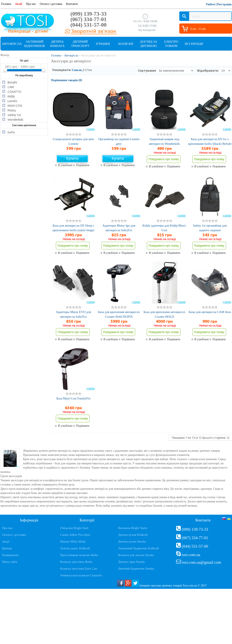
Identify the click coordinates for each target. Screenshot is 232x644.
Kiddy (11, 96)
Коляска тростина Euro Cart (79, 569)
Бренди (7, 548)
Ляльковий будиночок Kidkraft (139, 548)
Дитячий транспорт (80, 44)
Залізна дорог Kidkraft (75, 548)
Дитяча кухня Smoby (132, 541)
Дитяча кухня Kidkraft (133, 535)
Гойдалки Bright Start (74, 528)
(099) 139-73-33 (88, 14)
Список (77, 70)
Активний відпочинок (35, 44)
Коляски (126, 44)
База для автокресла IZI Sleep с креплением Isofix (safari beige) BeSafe (73, 230)
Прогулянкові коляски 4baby (79, 555)
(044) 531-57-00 (88, 25)
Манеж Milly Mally (73, 541)
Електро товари (171, 44)
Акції (19, 4)
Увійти (210, 4)
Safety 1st (14, 115)
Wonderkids (16, 119)
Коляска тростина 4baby (76, 562)
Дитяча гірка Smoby (132, 562)
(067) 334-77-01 (88, 19)
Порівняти (83, 165)
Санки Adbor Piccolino (75, 535)
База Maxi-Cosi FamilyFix (73, 398)
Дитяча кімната (57, 44)
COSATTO (14, 91)
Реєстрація (224, 4)
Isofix (11, 132)
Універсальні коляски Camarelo (81, 575)
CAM (11, 87)
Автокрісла (12, 44)
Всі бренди (194, 44)
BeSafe (12, 82)
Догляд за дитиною (148, 44)
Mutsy (12, 110)
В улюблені (65, 165)
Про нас (31, 4)
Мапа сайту (10, 562)
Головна (6, 4)
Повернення (10, 555)
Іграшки (103, 44)
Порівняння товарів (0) (67, 80)
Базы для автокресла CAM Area (210, 312)
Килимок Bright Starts (133, 528)
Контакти (72, 4)
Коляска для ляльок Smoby (136, 555)
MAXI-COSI (15, 105)
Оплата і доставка (51, 4)
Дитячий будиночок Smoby (136, 569)
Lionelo (12, 101)
